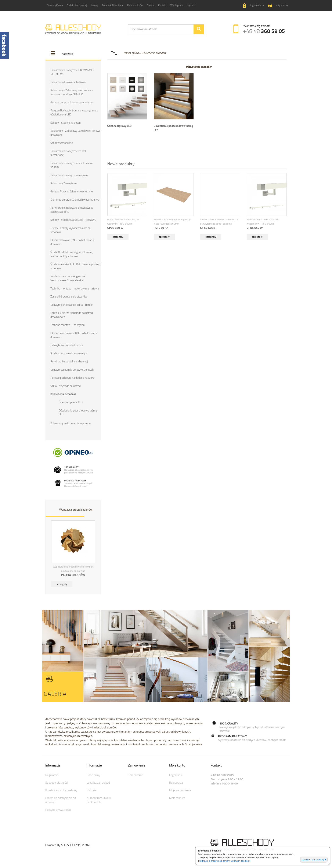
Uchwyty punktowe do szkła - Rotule (71, 305)
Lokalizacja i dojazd (98, 782)
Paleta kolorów (135, 5)
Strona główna (55, 5)
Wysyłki (191, 5)
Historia (91, 790)
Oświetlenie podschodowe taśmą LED (78, 412)
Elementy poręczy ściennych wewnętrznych (75, 200)
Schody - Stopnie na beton (66, 123)
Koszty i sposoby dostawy (61, 790)
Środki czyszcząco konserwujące (69, 353)
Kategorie (68, 54)
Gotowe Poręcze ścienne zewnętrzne (72, 191)
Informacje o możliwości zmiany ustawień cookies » (224, 861)
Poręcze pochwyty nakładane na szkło (72, 378)
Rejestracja (176, 782)
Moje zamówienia (180, 790)
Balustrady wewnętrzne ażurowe (69, 175)
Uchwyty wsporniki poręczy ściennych (72, 370)
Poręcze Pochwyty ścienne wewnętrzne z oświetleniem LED (74, 112)
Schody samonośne (62, 143)
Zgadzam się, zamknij (314, 860)
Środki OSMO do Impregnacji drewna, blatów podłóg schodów (72, 254)
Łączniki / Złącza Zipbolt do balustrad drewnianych (72, 315)
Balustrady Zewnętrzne (64, 183)
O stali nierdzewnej (77, 5)
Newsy (94, 5)
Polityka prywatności (58, 810)
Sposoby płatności (57, 782)
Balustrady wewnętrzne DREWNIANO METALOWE (72, 72)
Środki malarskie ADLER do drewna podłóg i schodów (75, 266)
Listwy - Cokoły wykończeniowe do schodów (71, 230)
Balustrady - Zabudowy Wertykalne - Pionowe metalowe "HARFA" (72, 92)
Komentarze (135, 775)
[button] (253, 6)
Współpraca (177, 5)
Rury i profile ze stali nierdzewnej (69, 361)
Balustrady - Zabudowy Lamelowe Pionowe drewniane (75, 133)
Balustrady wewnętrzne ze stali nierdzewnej (68, 153)
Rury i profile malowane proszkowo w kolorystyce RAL (72, 210)
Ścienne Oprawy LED (71, 402)
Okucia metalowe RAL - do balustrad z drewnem (72, 242)
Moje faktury (177, 798)
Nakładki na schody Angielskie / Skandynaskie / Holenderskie (68, 278)
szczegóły (62, 584)
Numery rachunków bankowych (99, 800)
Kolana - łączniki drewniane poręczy (71, 423)
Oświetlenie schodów (63, 394)
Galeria (151, 5)
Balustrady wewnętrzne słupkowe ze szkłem (72, 165)
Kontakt (162, 5)
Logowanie (176, 775)
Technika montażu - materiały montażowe (75, 288)
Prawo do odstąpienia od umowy (61, 800)
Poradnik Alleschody (113, 5)
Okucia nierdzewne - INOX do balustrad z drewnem (74, 335)
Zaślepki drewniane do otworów (69, 296)
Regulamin (52, 775)
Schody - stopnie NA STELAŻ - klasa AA (73, 220)
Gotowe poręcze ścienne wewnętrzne (72, 102)
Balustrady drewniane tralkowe (68, 82)
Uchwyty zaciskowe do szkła (67, 345)
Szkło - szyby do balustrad (66, 386)
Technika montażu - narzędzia (68, 325)
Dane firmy (93, 775)
